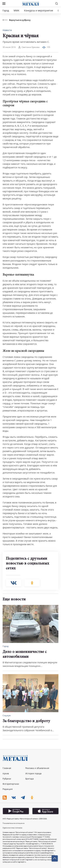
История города (34, 774)
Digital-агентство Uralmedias (12, 828)
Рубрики (7, 779)
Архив (6, 774)
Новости (7, 30)
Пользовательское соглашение (14, 823)
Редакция (8, 789)
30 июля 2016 (9, 47)
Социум (7, 716)
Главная (7, 768)
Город (6, 10)
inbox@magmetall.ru (33, 844)
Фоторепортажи (11, 784)
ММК (17, 10)
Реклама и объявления (37, 768)
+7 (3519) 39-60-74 (47, 844)
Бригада (30, 779)
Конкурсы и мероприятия (39, 10)
